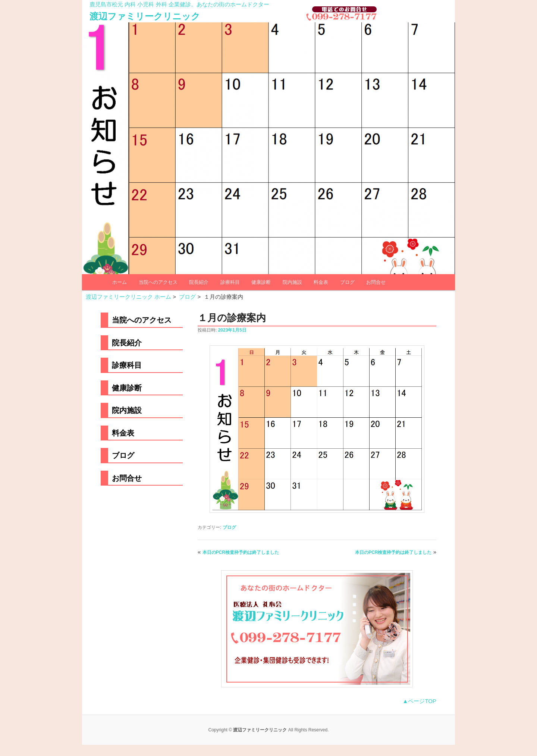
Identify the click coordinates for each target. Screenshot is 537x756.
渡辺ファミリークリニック (145, 16)
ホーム (120, 282)
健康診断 (261, 282)
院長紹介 (199, 282)
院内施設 (292, 282)
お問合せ (376, 282)
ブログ (347, 282)
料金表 (321, 282)
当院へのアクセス (158, 282)
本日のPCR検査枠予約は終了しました (241, 552)
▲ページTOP (420, 701)
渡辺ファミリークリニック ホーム (128, 297)
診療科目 (230, 282)
